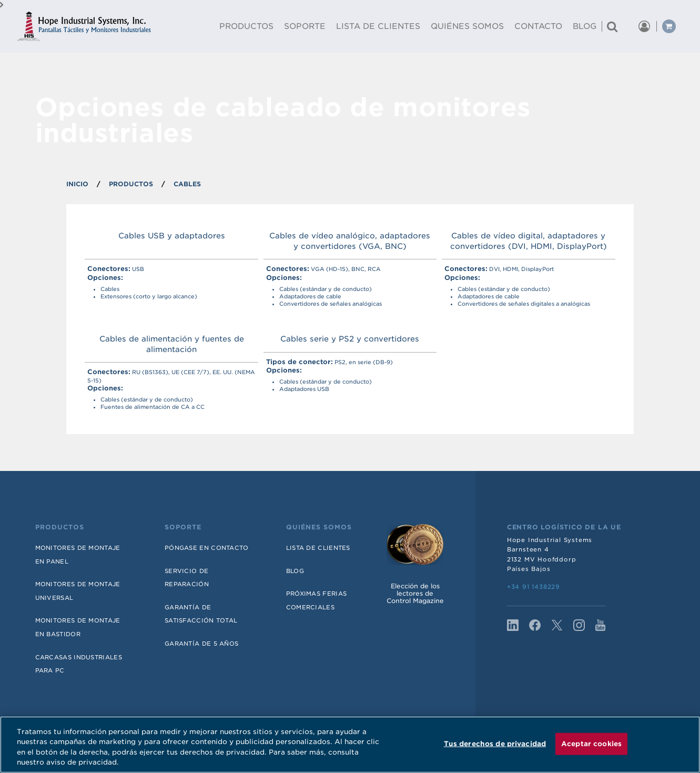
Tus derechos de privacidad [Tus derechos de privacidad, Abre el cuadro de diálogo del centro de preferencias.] (495, 744)
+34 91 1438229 (534, 587)
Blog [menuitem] (585, 26)
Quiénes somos (319, 527)
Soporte (183, 527)
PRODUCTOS (131, 184)
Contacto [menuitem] (538, 26)
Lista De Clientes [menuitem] (378, 26)
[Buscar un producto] (612, 26)
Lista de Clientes (318, 548)
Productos (60, 527)
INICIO (77, 184)
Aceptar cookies (591, 744)
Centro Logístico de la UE (564, 527)
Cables (187, 184)
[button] (628, 26)
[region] (350, 745)
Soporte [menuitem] (305, 26)
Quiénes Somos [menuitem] (467, 26)
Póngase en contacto (207, 548)
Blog (295, 571)
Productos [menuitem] (246, 26)
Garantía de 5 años (201, 644)
